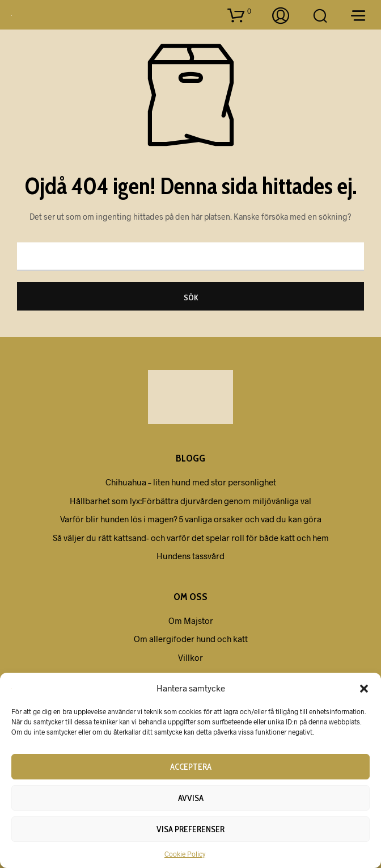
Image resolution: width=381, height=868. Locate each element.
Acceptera (191, 767)
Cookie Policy (185, 854)
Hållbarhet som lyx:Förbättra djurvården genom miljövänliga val (190, 501)
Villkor (190, 657)
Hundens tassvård (190, 556)
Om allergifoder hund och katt (191, 639)
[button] (364, 688)
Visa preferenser (190, 829)
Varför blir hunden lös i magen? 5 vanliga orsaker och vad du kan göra (191, 519)
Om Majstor (191, 620)
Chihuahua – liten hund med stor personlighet (191, 482)
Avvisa (191, 798)
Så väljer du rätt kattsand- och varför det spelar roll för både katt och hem (191, 538)
